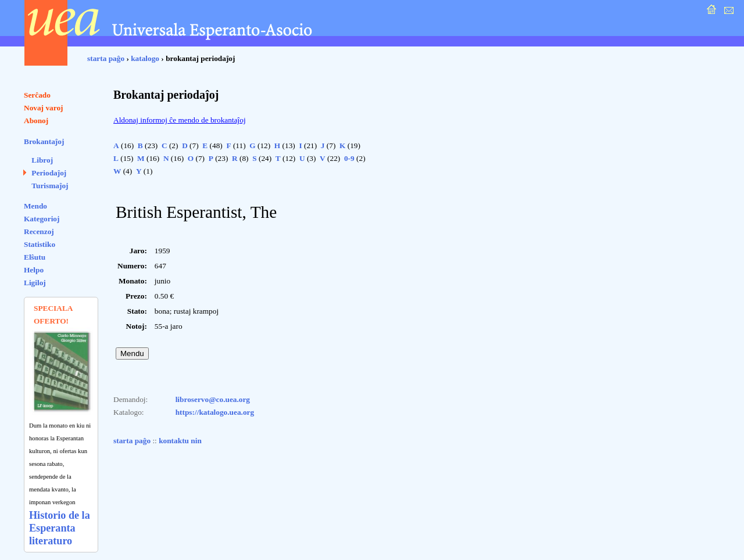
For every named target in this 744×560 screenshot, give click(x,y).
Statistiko (40, 244)
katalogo (145, 58)
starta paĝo (106, 58)
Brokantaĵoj (44, 141)
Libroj (42, 160)
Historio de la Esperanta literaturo (60, 528)
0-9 (349, 158)
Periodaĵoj (49, 173)
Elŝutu (35, 257)
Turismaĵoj (50, 186)
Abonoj (36, 121)
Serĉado (37, 95)
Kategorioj (42, 219)
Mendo (35, 206)
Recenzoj (39, 231)
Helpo (34, 270)
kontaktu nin (180, 441)
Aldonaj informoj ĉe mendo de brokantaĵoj (180, 120)
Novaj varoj (44, 108)
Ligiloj (35, 283)
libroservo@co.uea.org (213, 399)
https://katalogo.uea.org (215, 412)
